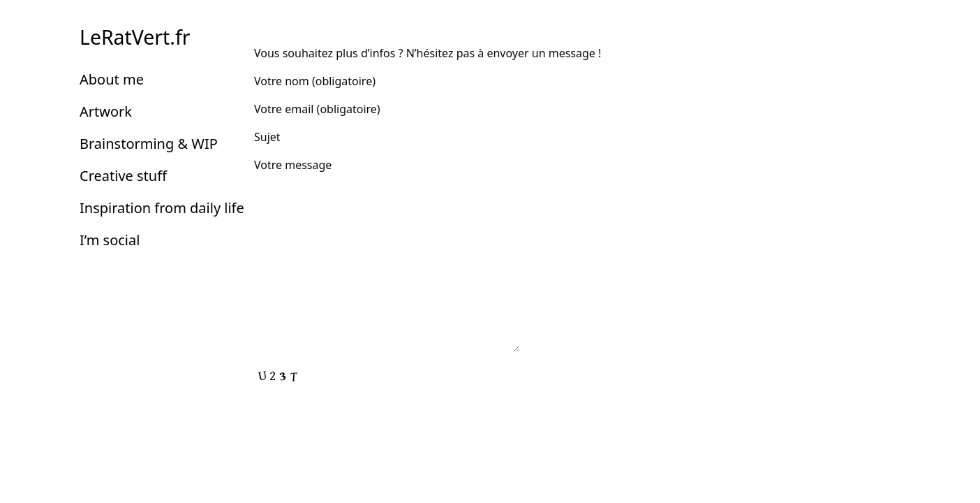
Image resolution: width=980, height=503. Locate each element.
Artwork (106, 111)
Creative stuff (123, 176)
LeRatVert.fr (135, 37)
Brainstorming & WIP (149, 144)
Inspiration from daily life (162, 208)
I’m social (110, 240)
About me (112, 79)
